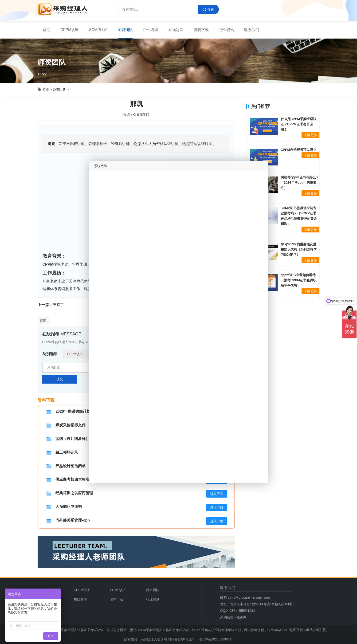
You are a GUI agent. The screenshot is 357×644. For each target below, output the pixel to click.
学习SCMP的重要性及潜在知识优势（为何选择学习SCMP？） (299, 249)
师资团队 (125, 30)
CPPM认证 (70, 30)
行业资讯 (227, 30)
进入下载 (217, 494)
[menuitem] (47, 30)
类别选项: (50, 354)
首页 (47, 30)
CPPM (48, 264)
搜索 (208, 10)
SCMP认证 (98, 30)
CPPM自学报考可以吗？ (298, 150)
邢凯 (43, 321)
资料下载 (201, 30)
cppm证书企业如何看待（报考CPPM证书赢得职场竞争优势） (298, 280)
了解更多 (310, 135)
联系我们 (252, 30)
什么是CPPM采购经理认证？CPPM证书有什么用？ (298, 124)
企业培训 (151, 30)
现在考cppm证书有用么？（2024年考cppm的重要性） (300, 183)
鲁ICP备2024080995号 (216, 639)
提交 (60, 379)
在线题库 (176, 30)
